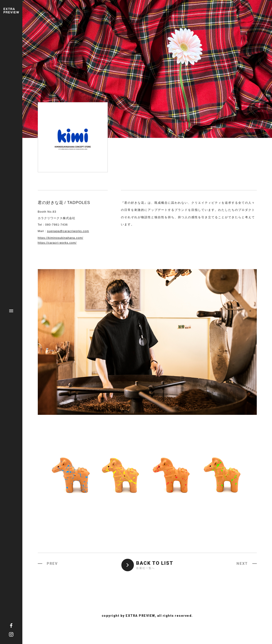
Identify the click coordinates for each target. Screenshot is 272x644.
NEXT (242, 564)
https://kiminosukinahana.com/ (61, 238)
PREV (52, 564)
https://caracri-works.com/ (57, 243)
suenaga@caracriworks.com (68, 231)
